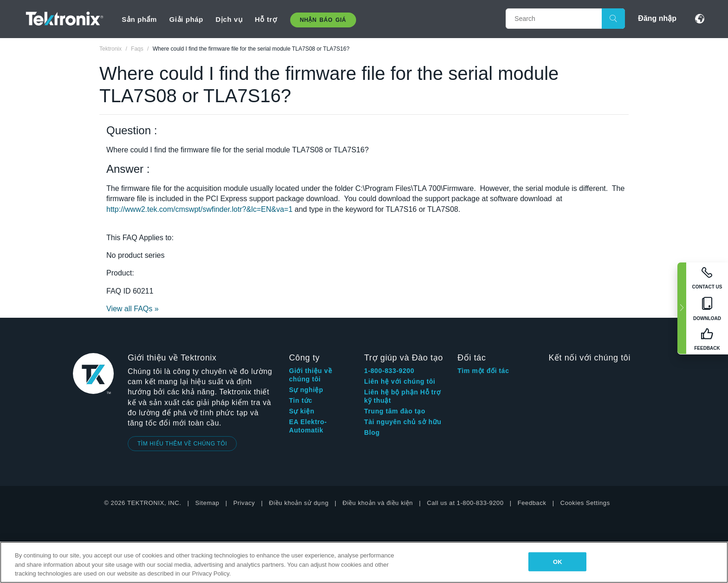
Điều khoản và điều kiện (378, 503)
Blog (372, 432)
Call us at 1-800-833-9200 (465, 503)
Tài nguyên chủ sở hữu (403, 422)
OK (558, 561)
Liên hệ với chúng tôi (400, 381)
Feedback (532, 503)
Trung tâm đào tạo (395, 411)
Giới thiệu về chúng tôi (310, 375)
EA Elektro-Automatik (308, 426)
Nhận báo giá (323, 20)
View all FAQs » (133, 309)
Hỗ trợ (266, 19)
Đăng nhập (657, 18)
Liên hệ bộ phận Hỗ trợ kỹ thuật (402, 396)
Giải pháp (186, 19)
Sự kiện (302, 411)
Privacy (244, 503)
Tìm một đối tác (483, 371)
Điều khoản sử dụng (299, 503)
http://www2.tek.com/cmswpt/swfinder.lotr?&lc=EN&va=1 (199, 209)
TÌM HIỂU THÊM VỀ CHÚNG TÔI (182, 444)
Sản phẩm (139, 19)
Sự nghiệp (306, 390)
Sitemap (208, 503)
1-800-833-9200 (389, 371)
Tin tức (300, 400)
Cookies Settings (585, 503)
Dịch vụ (229, 19)
